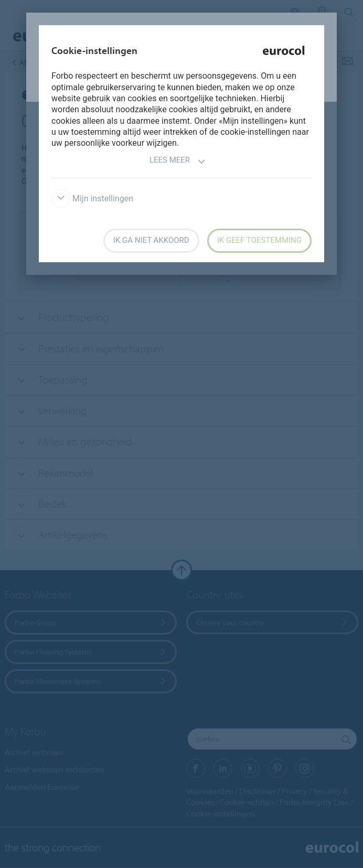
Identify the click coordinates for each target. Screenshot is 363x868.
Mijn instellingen (92, 199)
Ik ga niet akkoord (151, 240)
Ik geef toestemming (259, 240)
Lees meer (178, 161)
